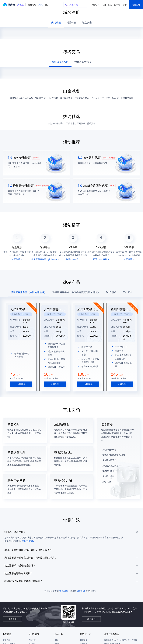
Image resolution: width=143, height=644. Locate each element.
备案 (110, 5)
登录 (125, 5)
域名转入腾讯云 (109, 453)
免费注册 (136, 5)
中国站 (94, 5)
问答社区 (81, 605)
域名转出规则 (108, 469)
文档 (104, 5)
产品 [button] (41, 5)
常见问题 (64, 605)
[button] (20, 5)
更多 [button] (47, 5)
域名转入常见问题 (110, 459)
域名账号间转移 (109, 443)
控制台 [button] (117, 5)
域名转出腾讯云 (109, 464)
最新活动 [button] (32, 5)
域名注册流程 (32, 539)
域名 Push (107, 475)
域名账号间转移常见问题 (113, 448)
